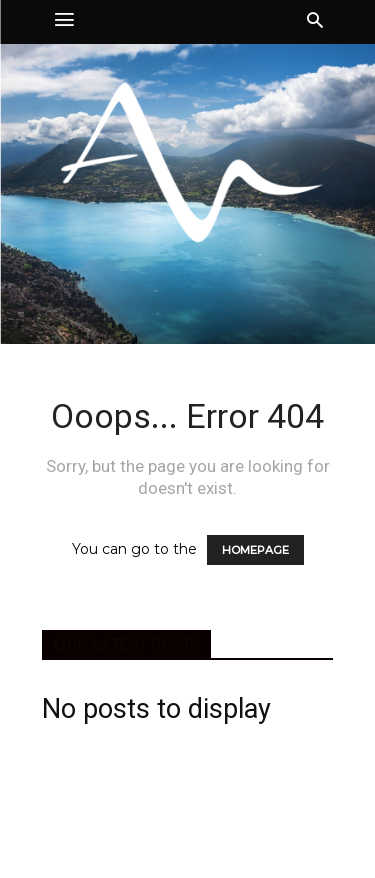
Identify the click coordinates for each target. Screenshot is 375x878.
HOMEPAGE (255, 550)
